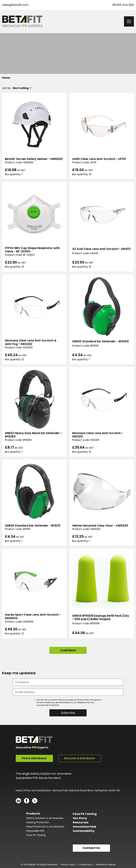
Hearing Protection (38, 821)
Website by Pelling (106, 863)
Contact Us (91, 847)
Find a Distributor (34, 758)
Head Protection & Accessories (45, 825)
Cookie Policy (86, 863)
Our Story (80, 817)
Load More (68, 650)
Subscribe (68, 713)
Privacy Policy (68, 863)
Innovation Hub (84, 825)
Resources (81, 821)
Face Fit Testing (36, 834)
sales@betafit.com (15, 5)
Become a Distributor (80, 758)
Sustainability (84, 830)
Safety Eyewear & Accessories (45, 817)
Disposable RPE (35, 830)
